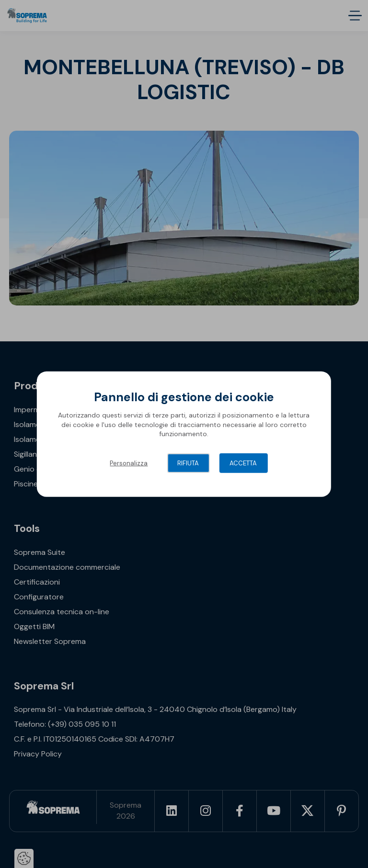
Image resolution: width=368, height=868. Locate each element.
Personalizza (129, 463)
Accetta (243, 463)
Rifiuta (188, 463)
